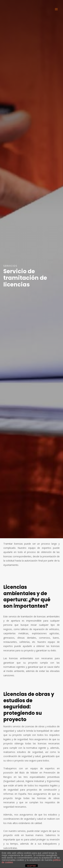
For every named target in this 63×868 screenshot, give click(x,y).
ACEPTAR (32, 866)
